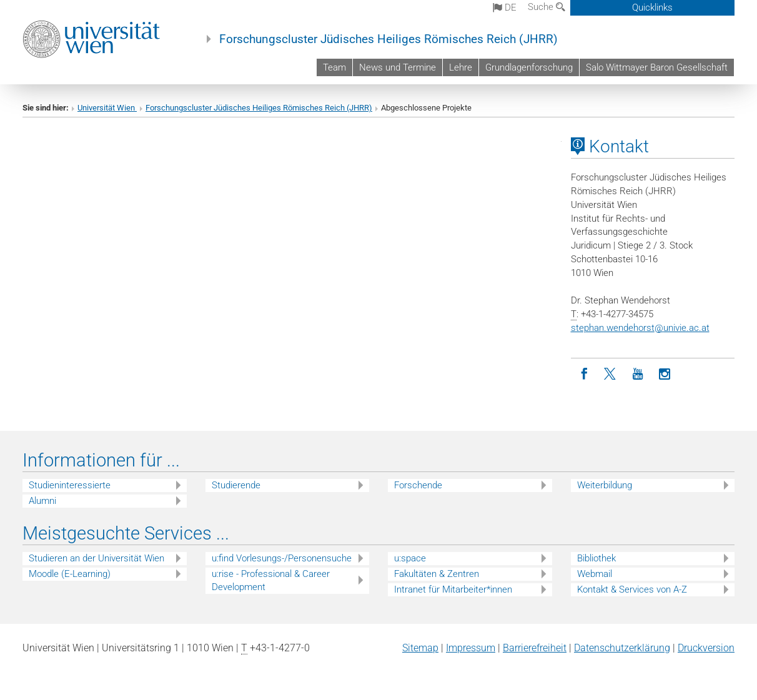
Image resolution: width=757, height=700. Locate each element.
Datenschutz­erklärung (622, 648)
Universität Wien (107, 108)
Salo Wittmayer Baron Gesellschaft (657, 67)
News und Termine (398, 67)
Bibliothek (596, 558)
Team (334, 67)
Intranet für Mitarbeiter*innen (453, 589)
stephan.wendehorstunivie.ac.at (640, 328)
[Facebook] (584, 374)
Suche (547, 7)
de (505, 7)
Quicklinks (652, 7)
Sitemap (420, 648)
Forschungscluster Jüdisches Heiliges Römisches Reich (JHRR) (388, 39)
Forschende (418, 485)
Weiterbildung (605, 485)
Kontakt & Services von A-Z (632, 589)
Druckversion (706, 648)
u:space (410, 558)
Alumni (42, 501)
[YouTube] (638, 374)
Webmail (595, 574)
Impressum (471, 648)
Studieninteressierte (70, 485)
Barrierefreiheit (535, 648)
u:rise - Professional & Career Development (271, 580)
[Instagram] (665, 374)
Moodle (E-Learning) (70, 574)
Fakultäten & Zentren (437, 574)
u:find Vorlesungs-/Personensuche (282, 558)
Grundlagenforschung (529, 67)
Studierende (236, 485)
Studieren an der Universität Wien (96, 558)
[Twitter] (611, 374)
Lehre (461, 67)
